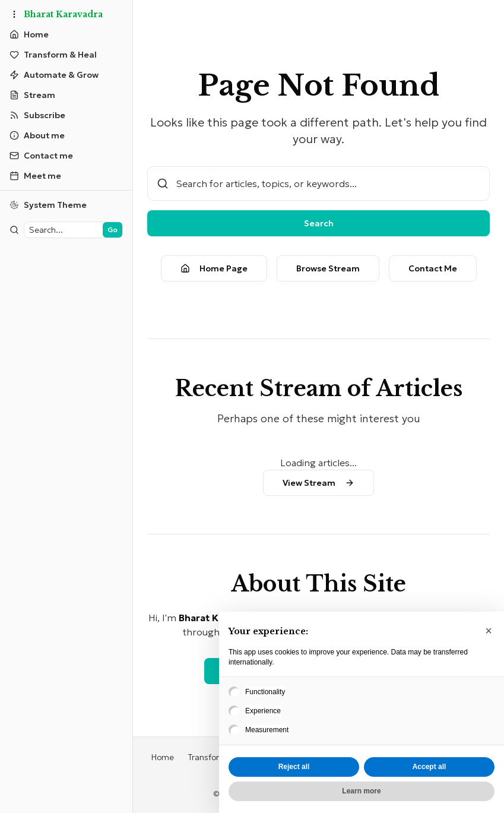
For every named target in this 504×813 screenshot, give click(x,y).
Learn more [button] (361, 791)
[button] (489, 631)
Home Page (214, 268)
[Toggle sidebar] (14, 14)
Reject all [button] (294, 767)
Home (163, 757)
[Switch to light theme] (66, 205)
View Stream (318, 483)
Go (112, 230)
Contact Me (433, 268)
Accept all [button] (429, 767)
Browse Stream (328, 268)
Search (319, 223)
